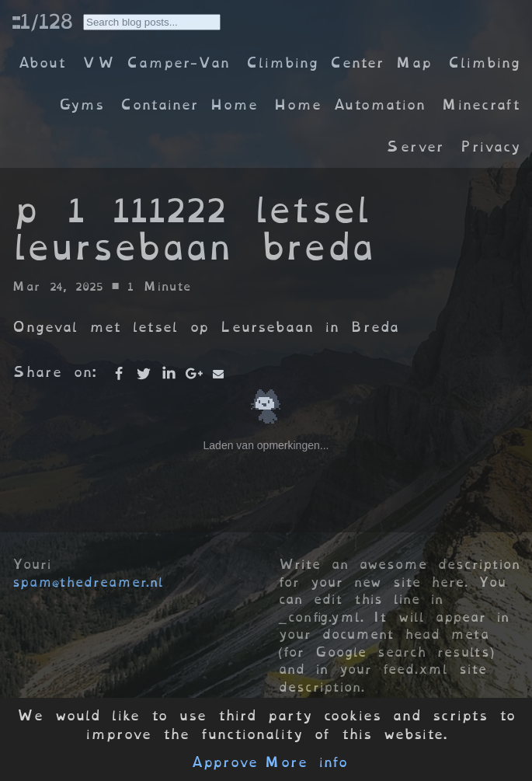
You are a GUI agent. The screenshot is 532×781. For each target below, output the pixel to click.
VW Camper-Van (156, 63)
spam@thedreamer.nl (88, 582)
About (42, 63)
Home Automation (349, 105)
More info (306, 762)
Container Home (189, 105)
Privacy (490, 146)
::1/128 (42, 21)
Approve (224, 762)
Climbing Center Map (339, 63)
